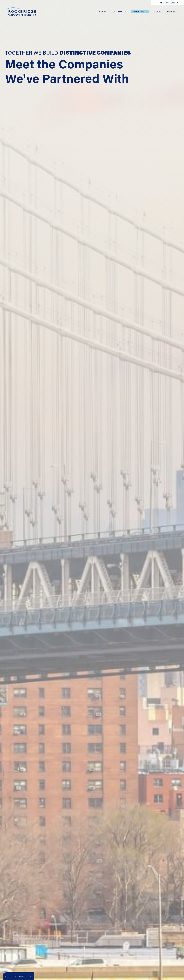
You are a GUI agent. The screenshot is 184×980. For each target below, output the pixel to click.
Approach (119, 12)
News (157, 12)
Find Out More (18, 976)
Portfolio (140, 12)
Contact (173, 12)
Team (103, 12)
